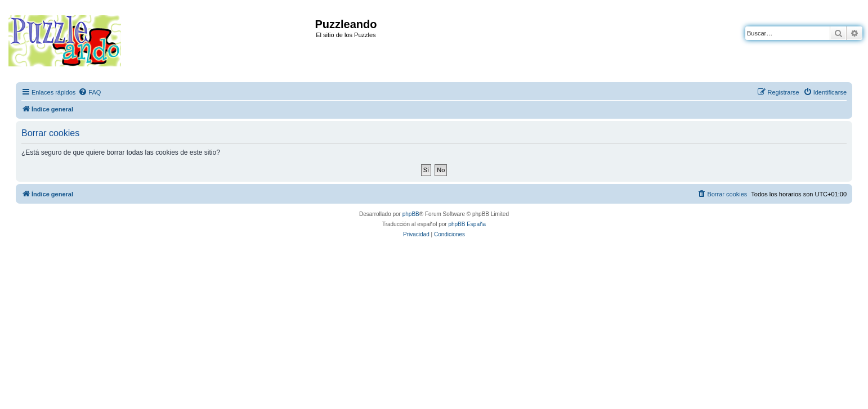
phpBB (411, 214)
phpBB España (467, 224)
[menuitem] (90, 92)
